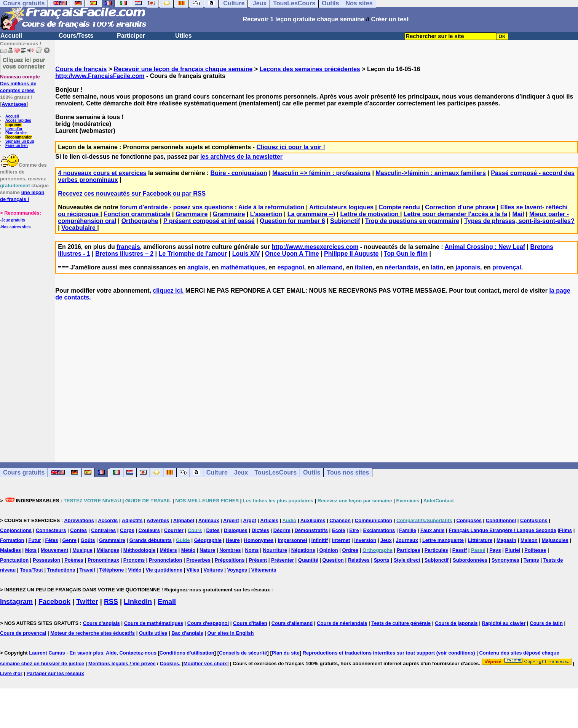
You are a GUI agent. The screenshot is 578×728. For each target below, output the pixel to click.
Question (333, 560)
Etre (354, 530)
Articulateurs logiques (341, 207)
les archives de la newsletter (241, 157)
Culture (217, 472)
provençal (507, 267)
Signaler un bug (20, 141)
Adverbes (158, 520)
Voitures (213, 570)
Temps (531, 560)
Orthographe (140, 221)
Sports (382, 560)
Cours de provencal (23, 633)
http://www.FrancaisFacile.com (100, 76)
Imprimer (14, 125)
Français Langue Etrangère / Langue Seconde (502, 530)
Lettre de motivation (370, 214)
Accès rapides (18, 120)
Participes (409, 550)
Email (167, 602)
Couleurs (149, 530)
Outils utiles (153, 633)
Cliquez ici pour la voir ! (291, 147)
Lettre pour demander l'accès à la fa (455, 214)
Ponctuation (14, 560)
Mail (518, 214)
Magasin (506, 540)
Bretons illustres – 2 (124, 254)
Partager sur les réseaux (55, 673)
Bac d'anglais (187, 633)
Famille (408, 530)
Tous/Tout (31, 570)
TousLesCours (275, 472)
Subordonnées (470, 560)
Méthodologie (140, 550)
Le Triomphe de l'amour (193, 254)
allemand (330, 267)
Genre (69, 540)
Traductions (61, 570)
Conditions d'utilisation (187, 653)
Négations (303, 550)
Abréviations (79, 520)
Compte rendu (399, 207)
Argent (231, 520)
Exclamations (379, 530)
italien (364, 267)
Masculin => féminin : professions (321, 173)
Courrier (174, 530)
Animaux (209, 520)
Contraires (103, 530)
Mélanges (108, 550)
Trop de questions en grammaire (412, 221)
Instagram (16, 602)
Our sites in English (230, 633)
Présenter (283, 560)
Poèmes (74, 560)
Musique (82, 550)
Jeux (241, 472)
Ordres (350, 550)
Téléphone (111, 570)
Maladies (10, 550)
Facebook (54, 602)
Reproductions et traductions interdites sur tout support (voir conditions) (389, 653)
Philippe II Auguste (351, 254)
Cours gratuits (24, 472)
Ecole (339, 530)
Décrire (282, 530)
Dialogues (236, 530)
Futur (34, 540)
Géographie (208, 540)
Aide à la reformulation (272, 207)
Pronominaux (103, 560)
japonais (468, 267)
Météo (188, 550)
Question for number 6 (292, 221)
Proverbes (198, 560)
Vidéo (135, 570)
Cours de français (81, 69)
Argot (250, 520)
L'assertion (266, 214)
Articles (269, 520)
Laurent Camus (47, 653)
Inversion (365, 540)
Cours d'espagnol (208, 623)
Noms (252, 550)
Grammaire (192, 214)
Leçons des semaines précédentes (310, 69)
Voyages (237, 570)
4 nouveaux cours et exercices (102, 173)
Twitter (87, 602)
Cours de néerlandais (342, 623)
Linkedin (138, 602)
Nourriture (275, 550)
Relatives (359, 560)
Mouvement (54, 550)
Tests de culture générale (401, 623)
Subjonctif (345, 221)
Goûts (88, 540)
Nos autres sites (16, 227)
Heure (233, 540)
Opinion (329, 550)
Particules (436, 550)
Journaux (407, 540)
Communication (374, 520)
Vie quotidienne (164, 570)
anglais (198, 267)
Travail (87, 570)
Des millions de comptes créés (20, 84)
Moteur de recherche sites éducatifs (93, 633)
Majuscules (555, 540)
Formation (12, 540)
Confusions (534, 520)
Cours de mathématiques (154, 623)
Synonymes (505, 560)
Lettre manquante (443, 540)
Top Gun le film (406, 254)
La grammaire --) (311, 214)
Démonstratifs (311, 530)
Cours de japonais (456, 623)
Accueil (11, 36)
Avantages (14, 104)
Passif (460, 550)
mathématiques (243, 267)
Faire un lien (17, 146)
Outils (312, 472)
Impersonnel (292, 540)
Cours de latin (546, 623)
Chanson (340, 520)
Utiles (184, 36)
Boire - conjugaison (239, 173)
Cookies (170, 663)
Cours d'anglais (101, 623)
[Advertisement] (317, 375)
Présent (258, 560)
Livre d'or (14, 129)
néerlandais (402, 267)
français (128, 247)
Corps (127, 530)
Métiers (168, 550)
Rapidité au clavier (504, 623)
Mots (31, 550)
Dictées (260, 530)
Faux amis (433, 530)
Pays (495, 550)
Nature (207, 550)
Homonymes (259, 540)
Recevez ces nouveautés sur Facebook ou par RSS (132, 194)
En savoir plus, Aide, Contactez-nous (113, 653)
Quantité (308, 560)
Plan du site (16, 133)
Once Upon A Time (292, 254)
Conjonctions (16, 530)
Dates (213, 530)
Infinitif (320, 540)
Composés (469, 520)
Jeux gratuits (13, 220)
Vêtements (264, 570)
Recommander (18, 137)
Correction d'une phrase (460, 207)
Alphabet (184, 520)
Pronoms (134, 560)
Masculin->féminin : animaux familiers (430, 173)
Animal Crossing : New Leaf (485, 247)
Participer (131, 36)
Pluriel (513, 550)
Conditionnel (501, 520)
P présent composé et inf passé (209, 221)
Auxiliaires (313, 520)
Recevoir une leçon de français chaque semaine (183, 69)
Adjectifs (132, 520)
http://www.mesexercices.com (315, 247)
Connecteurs (51, 530)
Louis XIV (246, 254)
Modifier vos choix (205, 663)
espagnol (291, 267)
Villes (193, 570)
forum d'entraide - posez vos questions (176, 207)
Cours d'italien (250, 623)
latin (437, 267)
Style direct (407, 560)
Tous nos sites (348, 472)
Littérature (480, 540)
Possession (46, 560)
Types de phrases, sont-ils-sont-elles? (519, 221)
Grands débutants (151, 540)
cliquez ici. (168, 291)
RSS (111, 602)
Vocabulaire (79, 228)
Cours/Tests (76, 36)
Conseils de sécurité (243, 653)
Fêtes (52, 540)
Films (565, 530)
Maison (529, 540)
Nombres (230, 550)
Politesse (535, 550)
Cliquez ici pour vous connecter (24, 63)
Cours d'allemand (292, 623)
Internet (341, 540)
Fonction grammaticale (137, 214)
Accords (108, 520)
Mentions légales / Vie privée (122, 663)
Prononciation (165, 560)
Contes (78, 530)
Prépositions (230, 560)
